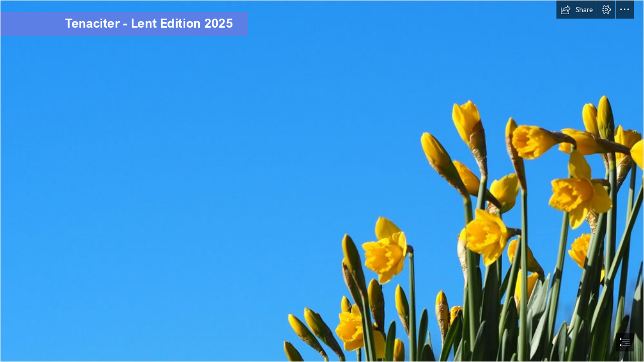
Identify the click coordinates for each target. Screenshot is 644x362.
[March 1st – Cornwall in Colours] (322, 181)
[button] (577, 10)
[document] (322, 181)
